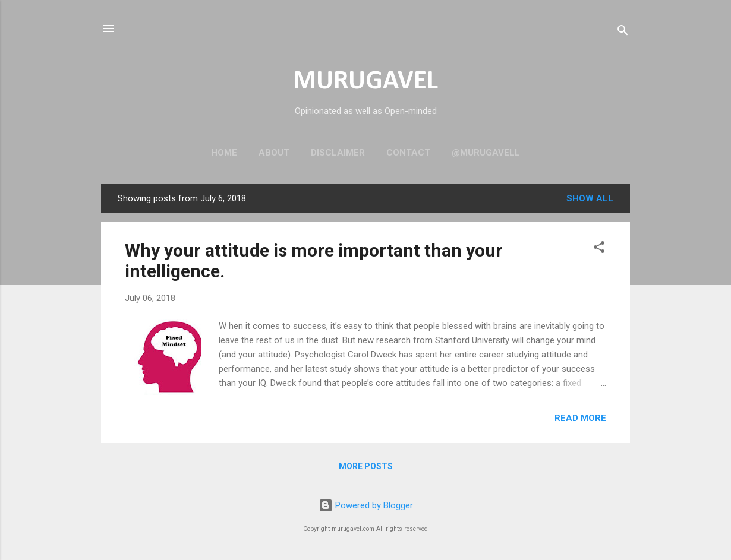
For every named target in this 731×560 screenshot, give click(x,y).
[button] (599, 249)
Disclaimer (338, 153)
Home (224, 153)
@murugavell (486, 153)
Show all (590, 198)
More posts (366, 466)
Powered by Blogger (366, 505)
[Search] (623, 32)
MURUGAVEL (366, 82)
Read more (580, 418)
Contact (408, 153)
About (274, 153)
